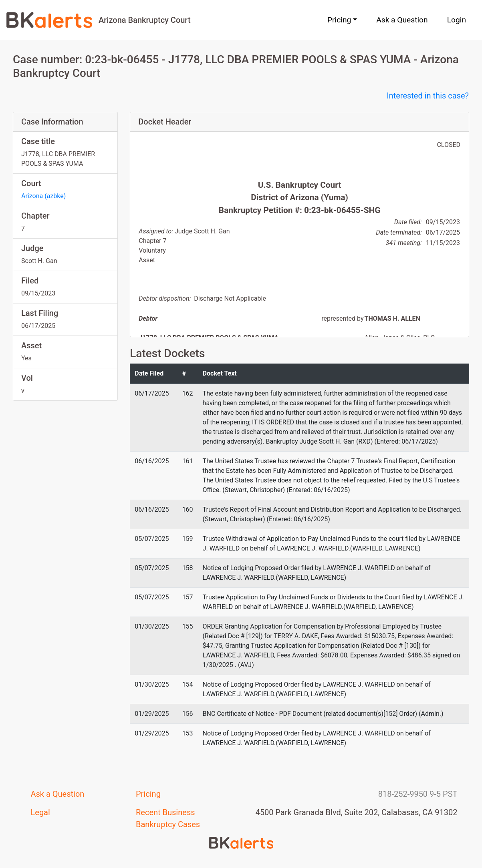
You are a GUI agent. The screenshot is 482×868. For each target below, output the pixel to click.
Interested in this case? (428, 96)
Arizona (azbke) (43, 196)
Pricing (148, 794)
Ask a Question (402, 20)
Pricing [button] (339, 20)
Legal (40, 812)
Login (457, 20)
